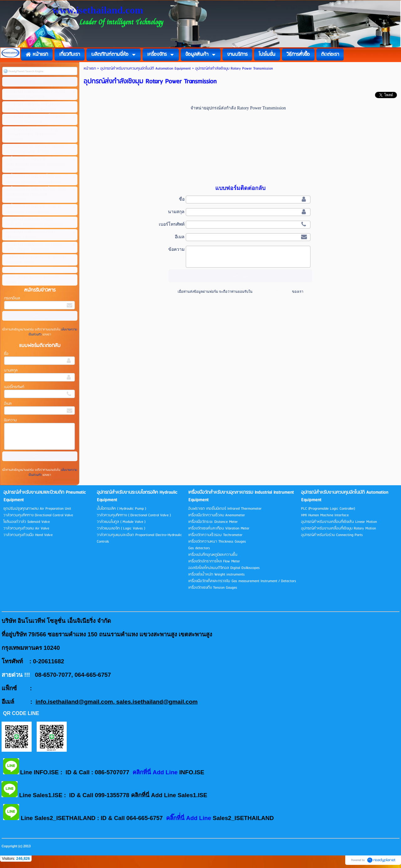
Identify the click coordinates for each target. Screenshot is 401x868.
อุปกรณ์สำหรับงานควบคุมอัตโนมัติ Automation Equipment (146, 68)
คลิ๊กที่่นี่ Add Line (189, 818)
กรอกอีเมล (12, 298)
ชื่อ (6, 354)
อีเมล (8, 404)
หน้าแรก (90, 68)
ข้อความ (10, 420)
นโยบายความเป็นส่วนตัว (272, 292)
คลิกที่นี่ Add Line (156, 772)
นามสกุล (11, 370)
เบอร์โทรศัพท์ (14, 387)
